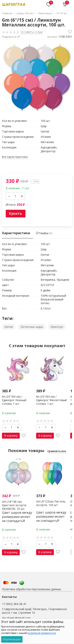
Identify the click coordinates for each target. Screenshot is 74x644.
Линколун (57, 327)
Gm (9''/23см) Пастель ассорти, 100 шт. (51, 503)
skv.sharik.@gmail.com (16, 618)
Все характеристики (15, 157)
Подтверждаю (12, 639)
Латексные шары (32, 327)
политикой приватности (42, 633)
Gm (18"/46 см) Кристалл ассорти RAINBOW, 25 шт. (14, 505)
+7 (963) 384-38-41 (14, 604)
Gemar (9, 327)
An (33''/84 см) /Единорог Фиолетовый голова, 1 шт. (51, 400)
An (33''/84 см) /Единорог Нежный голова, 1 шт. (14, 400)
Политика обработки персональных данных (31, 589)
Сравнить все (57, 451)
